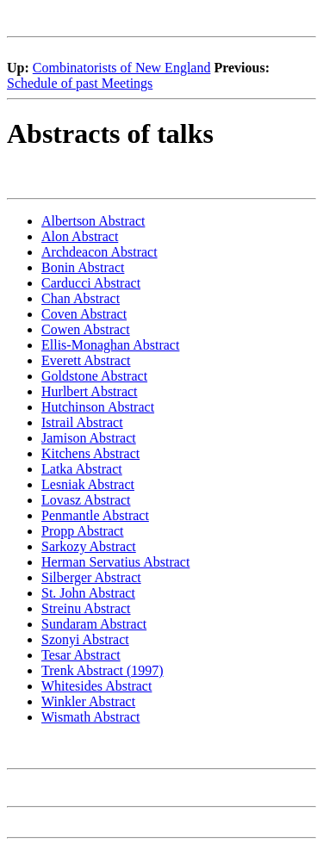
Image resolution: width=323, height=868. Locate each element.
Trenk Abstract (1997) (102, 670)
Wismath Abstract (90, 717)
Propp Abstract (83, 531)
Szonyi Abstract (85, 639)
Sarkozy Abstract (89, 546)
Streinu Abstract (86, 608)
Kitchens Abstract (90, 453)
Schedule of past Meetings (80, 83)
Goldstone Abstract (94, 376)
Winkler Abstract (88, 701)
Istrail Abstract (82, 422)
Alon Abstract (80, 236)
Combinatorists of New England (122, 68)
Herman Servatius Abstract (115, 562)
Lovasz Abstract (86, 500)
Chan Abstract (81, 298)
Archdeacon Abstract (99, 252)
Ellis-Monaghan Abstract (110, 345)
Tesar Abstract (81, 655)
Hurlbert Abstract (90, 391)
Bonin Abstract (83, 267)
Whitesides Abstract (96, 686)
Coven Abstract (84, 314)
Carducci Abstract (91, 283)
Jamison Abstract (89, 438)
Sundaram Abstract (94, 624)
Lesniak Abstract (88, 484)
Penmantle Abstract (95, 515)
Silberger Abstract (91, 577)
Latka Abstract (82, 469)
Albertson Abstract (93, 221)
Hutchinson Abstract (98, 407)
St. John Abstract (88, 593)
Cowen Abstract (86, 329)
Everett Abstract (86, 360)
